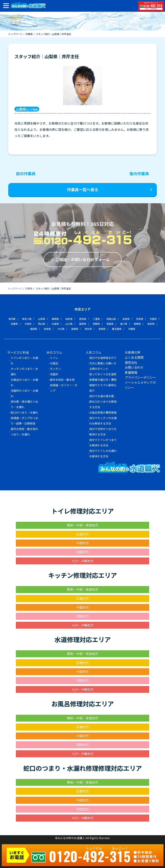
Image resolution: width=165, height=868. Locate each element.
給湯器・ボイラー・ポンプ (64, 388)
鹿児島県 (117, 329)
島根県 (83, 324)
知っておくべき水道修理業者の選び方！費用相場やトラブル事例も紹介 (103, 382)
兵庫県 (14, 324)
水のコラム (54, 352)
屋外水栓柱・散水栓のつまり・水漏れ (24, 432)
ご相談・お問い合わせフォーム (82, 259)
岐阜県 (69, 319)
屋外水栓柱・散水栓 (62, 380)
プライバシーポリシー (140, 377)
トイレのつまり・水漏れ (24, 360)
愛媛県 (137, 324)
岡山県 (42, 324)
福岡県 (34, 329)
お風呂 (54, 363)
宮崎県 (102, 329)
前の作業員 (26, 174)
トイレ (54, 358)
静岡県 (55, 319)
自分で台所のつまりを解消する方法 (103, 432)
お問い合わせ (134, 367)
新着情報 (131, 372)
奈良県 (140, 319)
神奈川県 (27, 319)
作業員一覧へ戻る (83, 190)
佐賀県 (47, 329)
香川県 (124, 324)
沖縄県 (132, 329)
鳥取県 (96, 324)
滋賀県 (126, 319)
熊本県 (88, 329)
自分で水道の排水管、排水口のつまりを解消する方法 (103, 401)
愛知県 (83, 319)
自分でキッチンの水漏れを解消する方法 (103, 421)
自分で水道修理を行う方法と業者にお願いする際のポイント (103, 363)
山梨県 (42, 319)
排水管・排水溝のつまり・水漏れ (24, 404)
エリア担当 (27, 109)
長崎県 (75, 329)
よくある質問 (134, 357)
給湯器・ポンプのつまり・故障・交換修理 (24, 421)
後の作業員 (139, 174)
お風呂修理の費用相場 (103, 412)
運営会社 (131, 362)
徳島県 (110, 324)
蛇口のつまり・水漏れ (24, 412)
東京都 (12, 319)
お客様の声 (133, 352)
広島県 (55, 324)
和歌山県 (111, 319)
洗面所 (54, 374)
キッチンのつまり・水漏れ (24, 371)
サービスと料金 (18, 352)
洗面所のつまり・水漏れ (24, 393)
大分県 (61, 329)
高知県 (151, 324)
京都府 (153, 319)
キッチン (55, 369)
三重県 (96, 319)
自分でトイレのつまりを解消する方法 (103, 442)
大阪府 (28, 324)
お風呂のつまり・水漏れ (24, 382)
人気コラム (94, 352)
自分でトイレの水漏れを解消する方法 (103, 453)
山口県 (69, 324)
